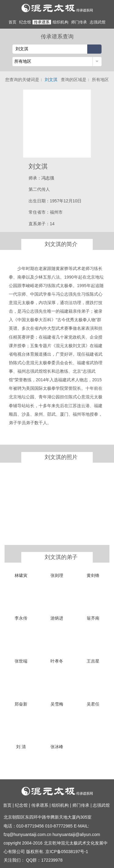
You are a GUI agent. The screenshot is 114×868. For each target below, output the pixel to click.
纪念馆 (25, 22)
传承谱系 (42, 22)
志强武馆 (98, 22)
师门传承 (79, 22)
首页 (12, 22)
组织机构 (60, 22)
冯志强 (48, 178)
